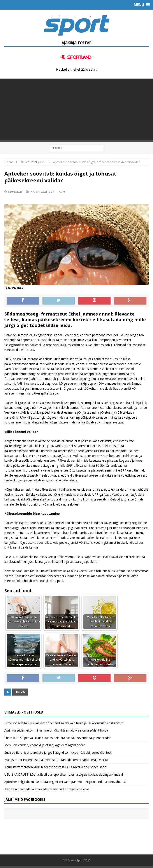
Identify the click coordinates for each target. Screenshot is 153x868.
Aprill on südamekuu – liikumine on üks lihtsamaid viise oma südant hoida (56, 730)
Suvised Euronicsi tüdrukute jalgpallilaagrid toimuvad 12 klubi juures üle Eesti (58, 752)
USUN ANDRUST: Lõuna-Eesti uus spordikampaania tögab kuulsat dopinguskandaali (64, 774)
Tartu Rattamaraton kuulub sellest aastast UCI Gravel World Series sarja (55, 767)
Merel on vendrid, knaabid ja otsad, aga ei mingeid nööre (45, 745)
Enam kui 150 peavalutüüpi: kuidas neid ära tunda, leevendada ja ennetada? (58, 738)
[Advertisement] (76, 109)
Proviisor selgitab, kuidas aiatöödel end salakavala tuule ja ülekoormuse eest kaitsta (64, 723)
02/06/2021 (15, 192)
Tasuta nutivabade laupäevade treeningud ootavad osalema (47, 789)
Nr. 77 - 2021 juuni (43, 192)
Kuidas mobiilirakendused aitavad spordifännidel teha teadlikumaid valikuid (57, 760)
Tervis (20, 692)
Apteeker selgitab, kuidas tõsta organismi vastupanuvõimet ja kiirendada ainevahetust (65, 782)
